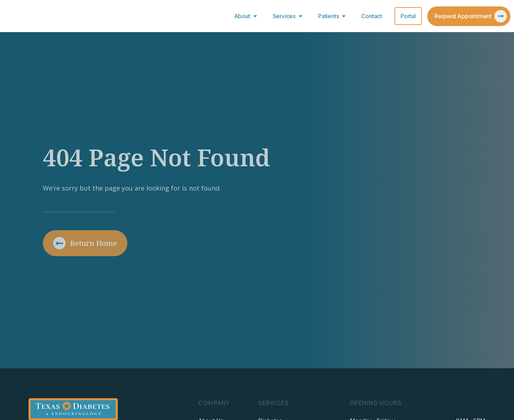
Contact (372, 16)
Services (289, 16)
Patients (333, 16)
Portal (408, 16)
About (247, 16)
